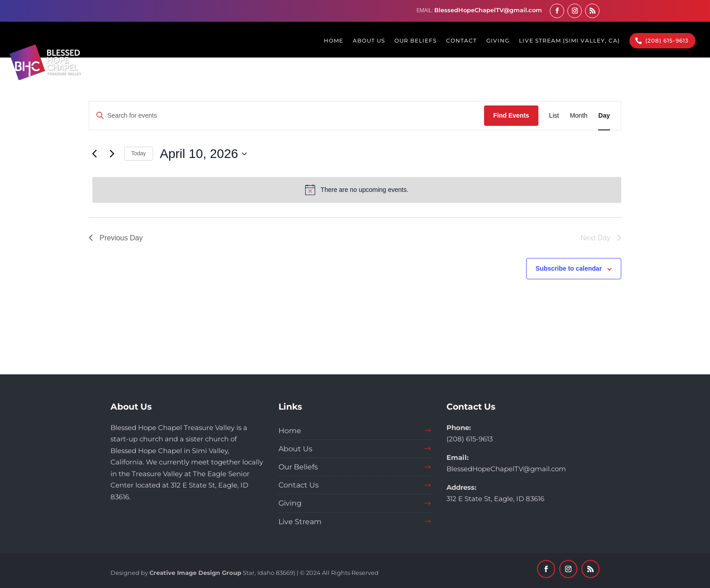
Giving (290, 503)
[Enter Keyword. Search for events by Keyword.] (287, 116)
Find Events (511, 115)
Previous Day (116, 238)
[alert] (357, 190)
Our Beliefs (298, 467)
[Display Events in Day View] (604, 116)
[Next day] (112, 154)
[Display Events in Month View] (578, 116)
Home (290, 431)
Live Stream (300, 522)
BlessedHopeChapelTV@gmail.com (506, 469)
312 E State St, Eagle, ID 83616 (495, 499)
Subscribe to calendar (569, 268)
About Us (295, 449)
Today (139, 153)
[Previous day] (94, 154)
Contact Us (299, 485)
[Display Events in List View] (554, 116)
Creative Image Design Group (195, 573)
